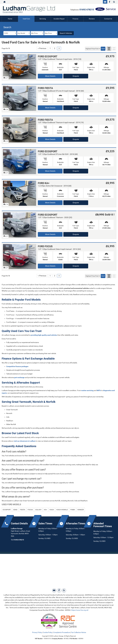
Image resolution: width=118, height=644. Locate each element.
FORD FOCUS (45, 246)
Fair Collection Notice (78, 632)
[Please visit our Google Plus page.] (114, 2)
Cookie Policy (48, 632)
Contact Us (108, 19)
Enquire (76, 76)
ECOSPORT (7, 510)
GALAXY (38, 510)
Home (10, 19)
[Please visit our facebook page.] (109, 2)
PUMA (73, 510)
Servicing (43, 19)
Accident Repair (59, 19)
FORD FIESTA (45, 88)
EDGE (15, 510)
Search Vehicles (66, 33)
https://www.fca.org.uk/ (80, 610)
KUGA (52, 510)
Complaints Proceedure (62, 632)
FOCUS (30, 510)
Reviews (92, 19)
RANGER (81, 510)
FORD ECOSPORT (48, 56)
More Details (50, 76)
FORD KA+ (44, 183)
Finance (75, 19)
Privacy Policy (37, 632)
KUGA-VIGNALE (62, 510)
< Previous (42, 48)
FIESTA (23, 510)
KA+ (46, 510)
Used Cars (26, 19)
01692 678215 (87, 10)
